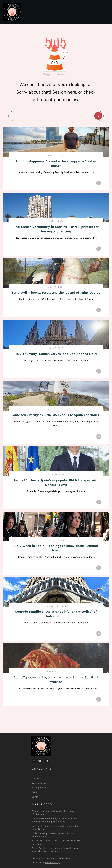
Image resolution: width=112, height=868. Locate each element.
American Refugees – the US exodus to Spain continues (56, 415)
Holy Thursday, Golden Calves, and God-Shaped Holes (56, 354)
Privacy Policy (52, 862)
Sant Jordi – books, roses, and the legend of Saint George (56, 292)
